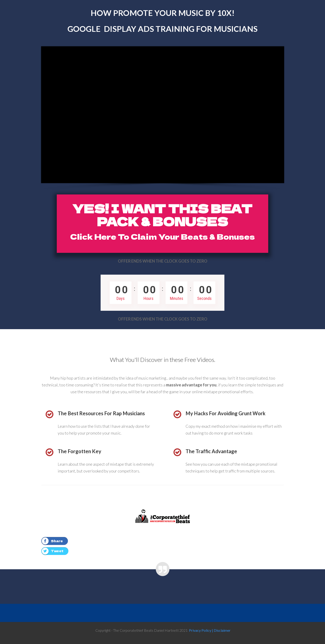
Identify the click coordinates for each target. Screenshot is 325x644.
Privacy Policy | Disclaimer (210, 630)
